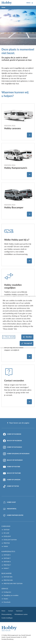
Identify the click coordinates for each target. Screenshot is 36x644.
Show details (10, 337)
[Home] (7, 3)
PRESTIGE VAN (8, 580)
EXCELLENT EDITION (10, 540)
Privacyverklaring (6, 614)
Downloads (7, 602)
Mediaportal (10, 509)
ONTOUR (7, 530)
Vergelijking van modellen (11, 595)
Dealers (6, 599)
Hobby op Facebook (12, 434)
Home (3, 611)
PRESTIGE (7, 543)
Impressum (19, 611)
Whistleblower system (21, 614)
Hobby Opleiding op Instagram (16, 454)
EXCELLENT (7, 536)
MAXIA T (6, 568)
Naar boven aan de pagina (18, 423)
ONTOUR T (7, 558)
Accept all (27, 343)
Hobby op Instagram (12, 447)
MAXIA (6, 547)
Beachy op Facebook (12, 441)
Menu (30, 3)
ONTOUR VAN (8, 577)
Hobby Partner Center (13, 515)
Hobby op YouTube (12, 467)
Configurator (7, 592)
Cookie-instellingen (7, 618)
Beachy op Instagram (13, 460)
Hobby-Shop (9, 502)
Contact (11, 611)
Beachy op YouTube (12, 473)
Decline (27, 337)
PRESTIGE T (7, 565)
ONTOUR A (7, 562)
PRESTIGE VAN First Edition (13, 584)
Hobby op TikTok (11, 486)
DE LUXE (6, 533)
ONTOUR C (7, 555)
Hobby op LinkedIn (12, 480)
